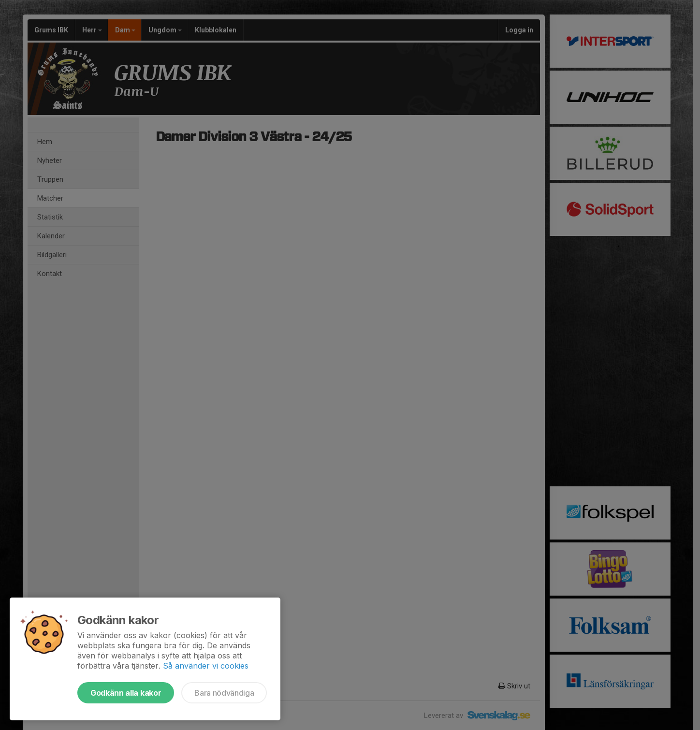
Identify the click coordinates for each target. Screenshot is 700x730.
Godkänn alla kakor (126, 693)
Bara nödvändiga (224, 693)
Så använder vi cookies (206, 666)
